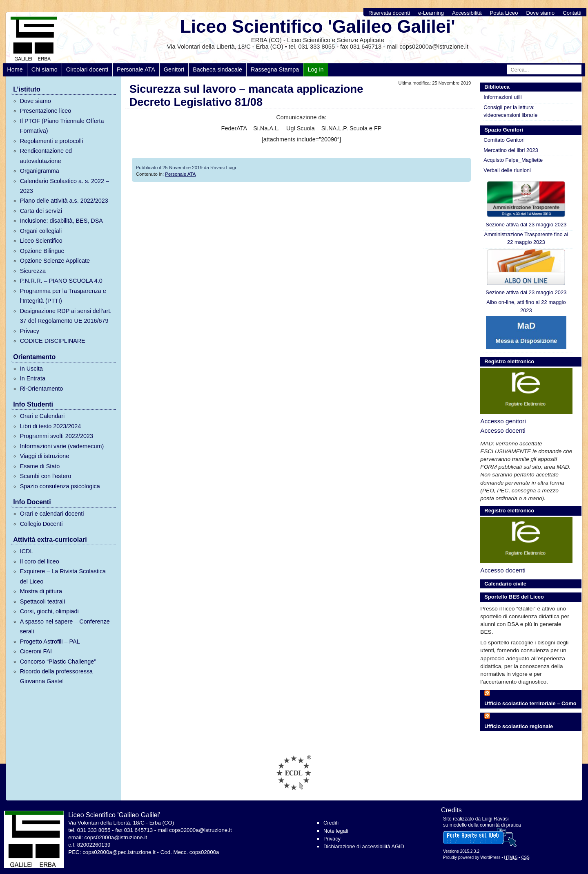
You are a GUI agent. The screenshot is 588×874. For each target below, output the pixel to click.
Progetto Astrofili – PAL (50, 642)
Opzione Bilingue (42, 251)
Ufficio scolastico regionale (519, 726)
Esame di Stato (40, 466)
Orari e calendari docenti (52, 514)
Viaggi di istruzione (45, 456)
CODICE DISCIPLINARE (53, 341)
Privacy (30, 331)
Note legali (336, 831)
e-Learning (431, 13)
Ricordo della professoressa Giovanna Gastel (56, 676)
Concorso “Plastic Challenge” (58, 662)
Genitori (174, 69)
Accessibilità (467, 13)
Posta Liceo (504, 13)
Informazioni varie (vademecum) (62, 446)
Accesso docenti (503, 430)
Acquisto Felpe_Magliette (513, 160)
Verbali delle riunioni (507, 170)
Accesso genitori (503, 421)
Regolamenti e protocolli (51, 141)
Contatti (572, 13)
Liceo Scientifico (41, 241)
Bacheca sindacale (217, 69)
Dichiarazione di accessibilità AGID (364, 846)
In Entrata (33, 378)
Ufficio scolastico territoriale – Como (530, 703)
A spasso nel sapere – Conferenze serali (65, 626)
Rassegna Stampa (275, 69)
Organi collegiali (41, 231)
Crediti (331, 823)
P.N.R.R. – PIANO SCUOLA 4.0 (61, 281)
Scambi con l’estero (46, 476)
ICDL (27, 551)
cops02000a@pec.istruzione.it (119, 852)
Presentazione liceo (46, 111)
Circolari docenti (87, 69)
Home (15, 69)
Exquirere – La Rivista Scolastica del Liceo (63, 576)
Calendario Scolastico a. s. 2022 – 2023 (65, 186)
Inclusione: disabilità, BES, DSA (61, 221)
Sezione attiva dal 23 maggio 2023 (526, 204)
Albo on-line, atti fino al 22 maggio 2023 (526, 306)
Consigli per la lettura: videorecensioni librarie (510, 111)
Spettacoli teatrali (42, 601)
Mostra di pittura (41, 591)
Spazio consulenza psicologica (60, 486)
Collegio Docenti (41, 524)
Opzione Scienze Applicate (55, 261)
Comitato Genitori (504, 140)
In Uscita (31, 369)
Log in (315, 69)
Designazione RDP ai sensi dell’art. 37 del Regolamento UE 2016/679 (66, 316)
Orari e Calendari (42, 416)
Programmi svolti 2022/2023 (57, 436)
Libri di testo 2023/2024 (51, 426)
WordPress (490, 857)
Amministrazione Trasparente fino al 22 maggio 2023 (526, 238)
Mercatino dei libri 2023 (511, 150)
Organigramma (40, 171)
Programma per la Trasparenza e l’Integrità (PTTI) (63, 296)
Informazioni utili (502, 97)
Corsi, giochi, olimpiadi (49, 611)
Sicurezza (33, 271)
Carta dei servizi (41, 211)
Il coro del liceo (40, 561)
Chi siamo (45, 69)
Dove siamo (541, 13)
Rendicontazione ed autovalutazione (46, 156)
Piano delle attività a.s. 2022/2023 (64, 201)
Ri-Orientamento (42, 389)
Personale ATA (136, 69)
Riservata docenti (389, 13)
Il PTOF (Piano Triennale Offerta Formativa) (62, 126)
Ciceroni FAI (36, 651)
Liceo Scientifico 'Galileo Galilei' (318, 26)
